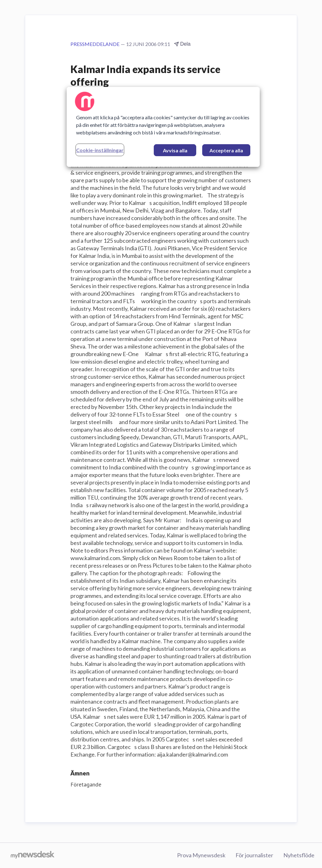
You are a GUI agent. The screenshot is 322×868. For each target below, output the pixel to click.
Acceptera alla (226, 150)
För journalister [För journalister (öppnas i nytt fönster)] (254, 855)
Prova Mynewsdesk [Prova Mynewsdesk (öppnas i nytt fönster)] (201, 855)
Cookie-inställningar (100, 150)
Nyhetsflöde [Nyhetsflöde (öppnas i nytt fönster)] (299, 855)
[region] (163, 127)
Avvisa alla (175, 150)
